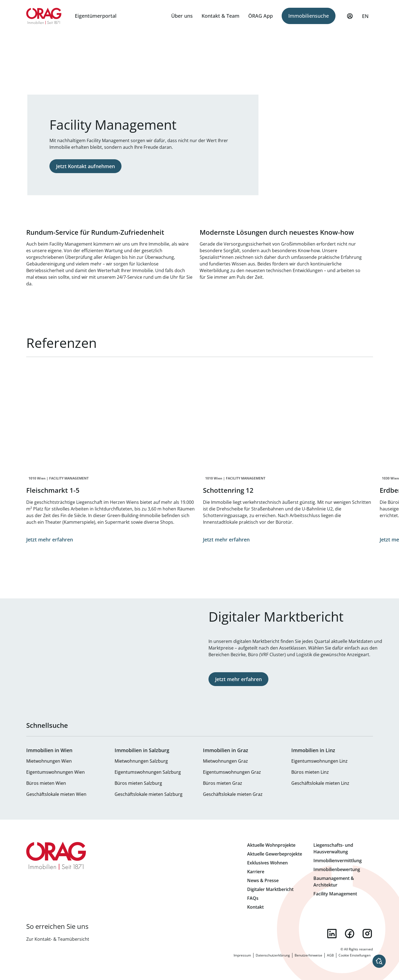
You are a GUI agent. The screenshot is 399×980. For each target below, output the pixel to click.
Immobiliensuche (309, 16)
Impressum (242, 955)
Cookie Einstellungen (355, 955)
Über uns (182, 16)
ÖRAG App (261, 16)
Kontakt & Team (220, 16)
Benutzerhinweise (308, 955)
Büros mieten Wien (46, 783)
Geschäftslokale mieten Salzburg (149, 794)
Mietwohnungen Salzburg (141, 761)
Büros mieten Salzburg (138, 783)
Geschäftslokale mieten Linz (320, 783)
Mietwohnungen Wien (49, 761)
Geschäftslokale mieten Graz (233, 794)
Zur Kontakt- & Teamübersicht (58, 939)
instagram (367, 934)
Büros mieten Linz (310, 772)
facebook (350, 934)
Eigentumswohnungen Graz (232, 772)
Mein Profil (350, 19)
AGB (330, 955)
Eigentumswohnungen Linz (319, 761)
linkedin (332, 934)
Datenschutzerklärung (273, 955)
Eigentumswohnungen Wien (56, 772)
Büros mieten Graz (223, 783)
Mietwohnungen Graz (225, 761)
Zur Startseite (44, 16)
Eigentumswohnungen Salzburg (148, 772)
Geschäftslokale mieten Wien (56, 794)
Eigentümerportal (96, 16)
